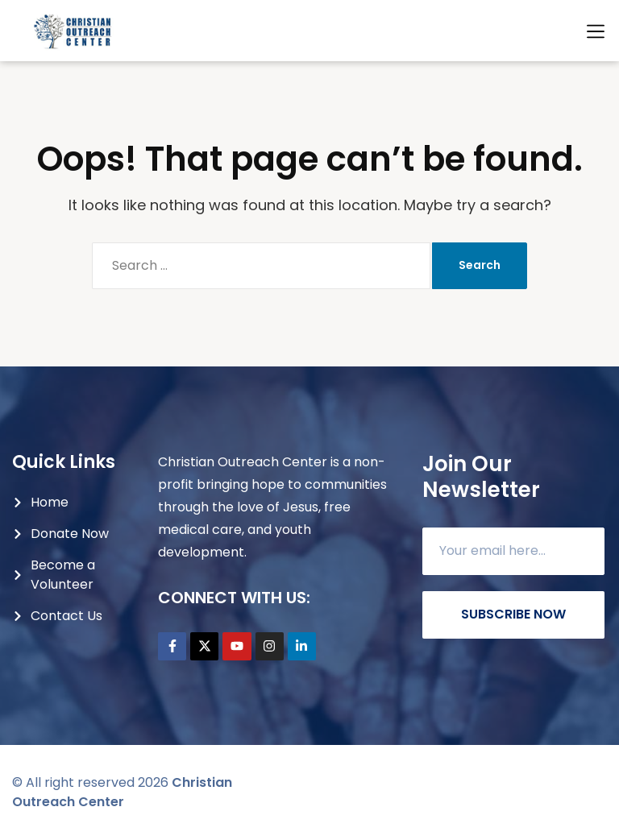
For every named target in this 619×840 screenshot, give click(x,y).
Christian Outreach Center (122, 792)
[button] (596, 31)
